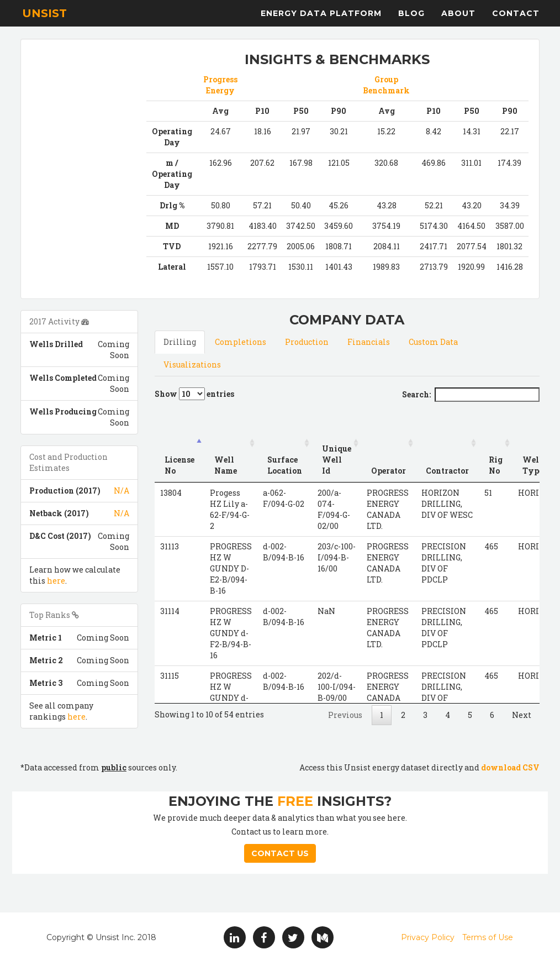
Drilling (180, 342)
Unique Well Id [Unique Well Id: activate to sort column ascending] (337, 460)
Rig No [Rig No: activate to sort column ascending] (496, 465)
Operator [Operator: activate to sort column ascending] (389, 471)
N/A (121, 491)
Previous (345, 715)
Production (307, 342)
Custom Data (433, 342)
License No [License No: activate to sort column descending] (179, 465)
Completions (241, 342)
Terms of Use (488, 937)
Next (522, 715)
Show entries (194, 394)
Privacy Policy (428, 937)
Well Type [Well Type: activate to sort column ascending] (533, 465)
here (56, 581)
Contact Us (280, 853)
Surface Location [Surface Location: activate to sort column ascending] (285, 465)
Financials (369, 342)
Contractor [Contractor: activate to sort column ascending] (447, 471)
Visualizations (192, 365)
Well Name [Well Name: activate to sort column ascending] (226, 465)
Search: (471, 395)
